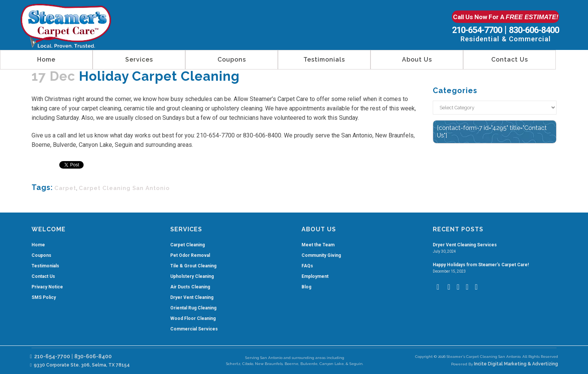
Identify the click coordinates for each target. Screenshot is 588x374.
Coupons (41, 255)
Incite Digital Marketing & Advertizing (516, 364)
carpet (65, 188)
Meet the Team (318, 245)
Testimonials (45, 266)
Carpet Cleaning (187, 245)
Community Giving (321, 255)
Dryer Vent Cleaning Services (465, 245)
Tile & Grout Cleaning (193, 266)
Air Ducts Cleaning (190, 287)
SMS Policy (44, 297)
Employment (315, 276)
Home (38, 245)
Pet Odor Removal (190, 255)
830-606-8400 (534, 30)
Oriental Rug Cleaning (193, 308)
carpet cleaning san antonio (124, 188)
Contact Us (43, 276)
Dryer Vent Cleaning (192, 297)
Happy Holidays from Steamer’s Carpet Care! (481, 265)
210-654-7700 (477, 30)
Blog (306, 287)
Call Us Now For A (506, 17)
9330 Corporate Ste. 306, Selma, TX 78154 (80, 365)
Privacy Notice (47, 287)
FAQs (307, 266)
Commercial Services (194, 329)
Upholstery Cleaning (192, 276)
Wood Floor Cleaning (193, 318)
